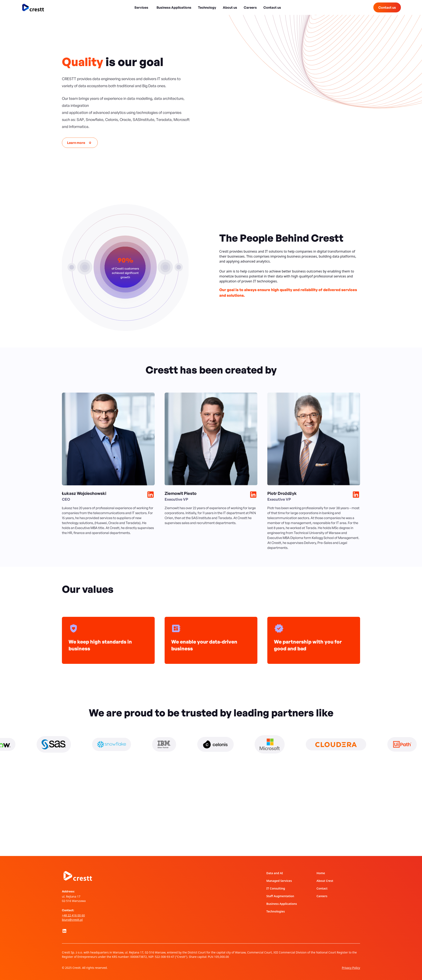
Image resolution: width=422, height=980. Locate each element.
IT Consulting (276, 888)
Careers (250, 7)
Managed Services (279, 881)
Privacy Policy (351, 968)
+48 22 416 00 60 (73, 915)
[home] (33, 8)
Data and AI (275, 873)
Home (321, 873)
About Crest (325, 881)
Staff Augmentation (280, 896)
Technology (207, 7)
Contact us (272, 7)
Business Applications (174, 7)
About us (230, 7)
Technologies (276, 911)
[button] (142, 7)
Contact (322, 888)
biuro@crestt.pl (72, 920)
